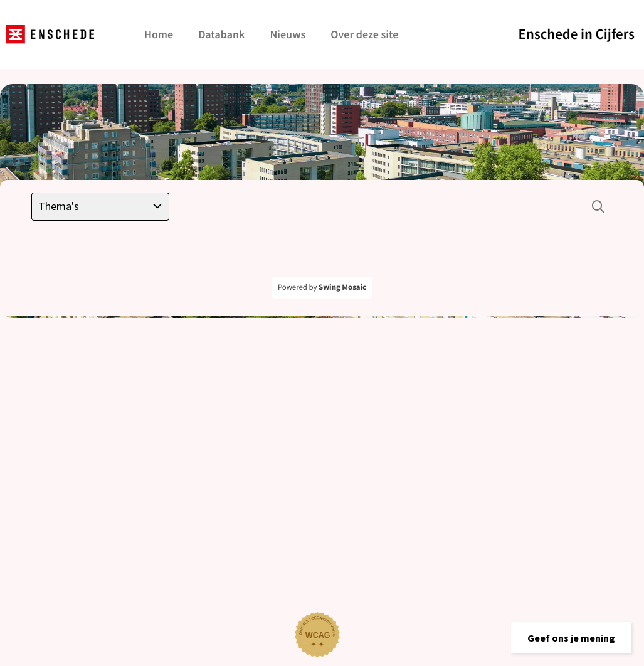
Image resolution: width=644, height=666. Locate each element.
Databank (221, 34)
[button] (571, 638)
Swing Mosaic (342, 287)
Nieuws (288, 34)
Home (159, 34)
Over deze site (364, 34)
